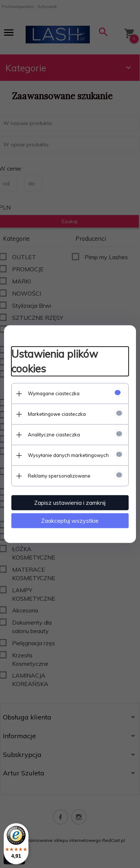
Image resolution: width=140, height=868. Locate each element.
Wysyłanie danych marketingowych (68, 455)
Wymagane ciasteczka (54, 393)
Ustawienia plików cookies (55, 361)
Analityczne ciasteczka (54, 435)
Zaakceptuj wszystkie (70, 521)
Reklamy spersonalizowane (59, 476)
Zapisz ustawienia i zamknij (70, 503)
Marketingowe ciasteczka (57, 414)
